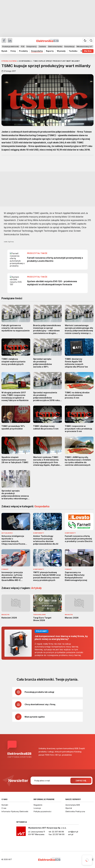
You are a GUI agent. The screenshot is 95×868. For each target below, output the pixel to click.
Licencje (37, 808)
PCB (23, 46)
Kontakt (5, 805)
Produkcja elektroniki (11, 46)
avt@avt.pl (73, 832)
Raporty (50, 51)
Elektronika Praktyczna (75, 811)
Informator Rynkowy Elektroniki (15, 811)
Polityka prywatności (42, 811)
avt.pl (71, 834)
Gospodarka (37, 51)
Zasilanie (42, 46)
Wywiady (61, 51)
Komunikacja (69, 46)
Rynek (4, 51)
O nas (4, 808)
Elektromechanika (55, 46)
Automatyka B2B (73, 805)
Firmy (13, 51)
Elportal (69, 808)
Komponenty (32, 46)
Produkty (23, 51)
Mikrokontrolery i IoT (85, 46)
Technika (73, 51)
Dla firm (88, 51)
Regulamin (38, 805)
